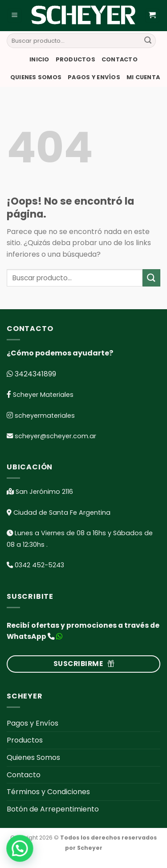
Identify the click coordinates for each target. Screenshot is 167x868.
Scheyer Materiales (42, 395)
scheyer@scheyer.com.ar (55, 436)
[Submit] (148, 41)
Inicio (39, 59)
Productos (75, 59)
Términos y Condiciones (48, 792)
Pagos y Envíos (94, 77)
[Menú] (15, 16)
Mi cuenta (143, 77)
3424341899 (35, 374)
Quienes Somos (36, 77)
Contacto (120, 59)
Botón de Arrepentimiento (53, 809)
